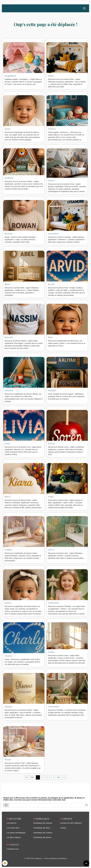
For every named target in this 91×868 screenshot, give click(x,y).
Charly (8, 657)
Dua (50, 338)
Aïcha (8, 604)
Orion (51, 181)
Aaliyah (52, 391)
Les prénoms (11, 825)
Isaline (8, 551)
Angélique (10, 76)
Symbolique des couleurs (43, 834)
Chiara (52, 129)
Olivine (8, 708)
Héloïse (9, 391)
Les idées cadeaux (14, 839)
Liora (51, 551)
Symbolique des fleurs (41, 829)
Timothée (53, 708)
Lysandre (53, 234)
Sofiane (9, 178)
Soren (51, 444)
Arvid (51, 285)
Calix (51, 498)
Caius (51, 653)
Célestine (53, 604)
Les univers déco (13, 829)
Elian (51, 76)
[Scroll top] (86, 863)
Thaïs (8, 761)
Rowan (8, 234)
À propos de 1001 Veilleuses (71, 825)
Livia (7, 444)
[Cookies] (5, 863)
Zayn (7, 129)
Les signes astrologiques (16, 834)
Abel (7, 285)
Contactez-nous (12, 850)
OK (87, 807)
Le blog (63, 829)
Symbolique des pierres (42, 839)
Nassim (9, 338)
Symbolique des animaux (43, 825)
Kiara (8, 498)
